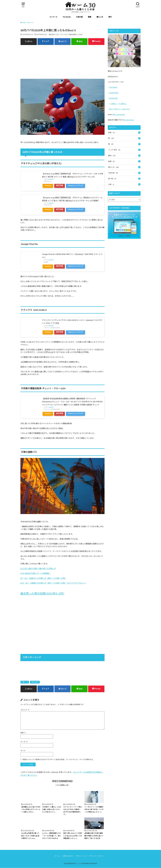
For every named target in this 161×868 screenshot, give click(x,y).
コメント (25, 710)
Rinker (51, 179)
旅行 (110, 17)
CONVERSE (114, 93)
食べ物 (113, 179)
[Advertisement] (62, 62)
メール (24, 742)
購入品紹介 (36, 682)
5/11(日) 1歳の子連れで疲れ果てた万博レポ (38, 569)
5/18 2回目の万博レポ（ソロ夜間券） (36, 573)
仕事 (111, 184)
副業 (90, 17)
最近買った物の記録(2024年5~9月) (42, 594)
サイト (23, 751)
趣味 (112, 156)
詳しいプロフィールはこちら (120, 109)
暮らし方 (100, 17)
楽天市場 (60, 185)
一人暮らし (113, 104)
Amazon (48, 185)
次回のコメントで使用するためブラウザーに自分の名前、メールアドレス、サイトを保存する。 (58, 760)
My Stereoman (129, 120)
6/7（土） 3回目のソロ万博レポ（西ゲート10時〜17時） (43, 578)
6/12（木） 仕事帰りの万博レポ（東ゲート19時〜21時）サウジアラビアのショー (53, 583)
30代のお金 (113, 98)
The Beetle (67, 17)
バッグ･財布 (114, 150)
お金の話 (79, 17)
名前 (23, 733)
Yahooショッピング (76, 185)
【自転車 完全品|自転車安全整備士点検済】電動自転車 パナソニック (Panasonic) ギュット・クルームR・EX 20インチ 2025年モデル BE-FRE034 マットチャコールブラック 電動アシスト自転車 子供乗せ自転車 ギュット (72, 402)
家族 (112, 133)
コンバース (53, 17)
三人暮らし (123, 104)
